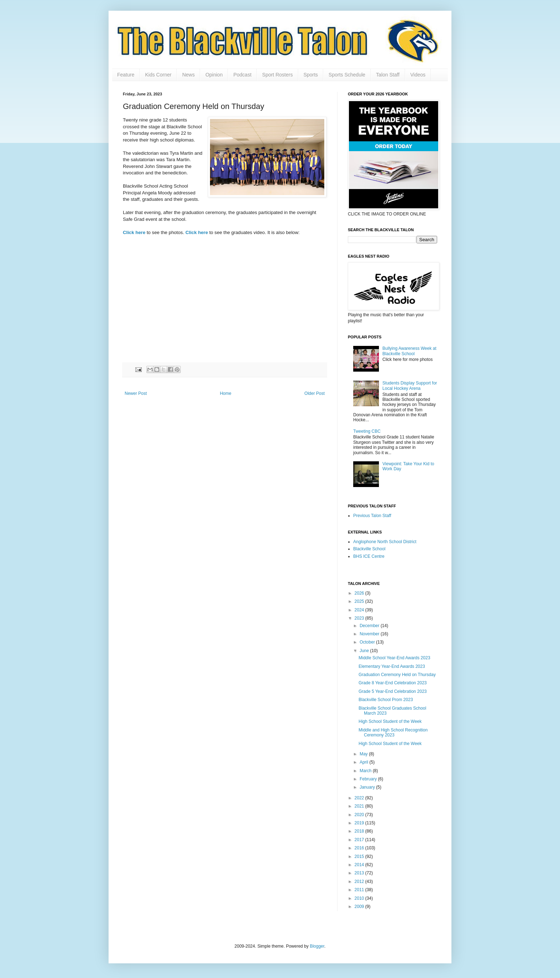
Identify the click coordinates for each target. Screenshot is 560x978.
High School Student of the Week (390, 721)
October (368, 642)
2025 (360, 601)
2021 (360, 806)
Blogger (317, 946)
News (188, 75)
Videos (418, 75)
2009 (360, 907)
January (368, 787)
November (370, 634)
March (366, 771)
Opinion (214, 75)
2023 (360, 618)
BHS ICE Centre (369, 556)
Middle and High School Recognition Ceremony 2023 (393, 733)
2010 (360, 898)
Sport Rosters (277, 75)
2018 (360, 831)
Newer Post (136, 393)
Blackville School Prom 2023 (386, 700)
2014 (360, 865)
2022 (360, 798)
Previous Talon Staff (372, 516)
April (364, 762)
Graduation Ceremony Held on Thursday (397, 675)
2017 (360, 840)
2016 (360, 848)
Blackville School (369, 549)
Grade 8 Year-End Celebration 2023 (393, 683)
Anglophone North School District (385, 542)
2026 (360, 593)
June (365, 651)
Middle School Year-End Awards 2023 (394, 658)
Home (226, 393)
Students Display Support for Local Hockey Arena (410, 386)
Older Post (314, 393)
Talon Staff (388, 75)
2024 (360, 610)
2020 (360, 815)
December (370, 626)
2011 (360, 890)
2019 (360, 823)
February (369, 779)
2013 (360, 873)
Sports (311, 75)
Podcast (242, 75)
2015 (360, 857)
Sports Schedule (347, 75)
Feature (126, 75)
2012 (360, 882)
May (364, 754)
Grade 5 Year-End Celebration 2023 (393, 691)
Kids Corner (158, 75)
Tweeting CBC (367, 431)
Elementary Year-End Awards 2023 (392, 666)
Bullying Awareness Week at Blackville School (409, 351)
